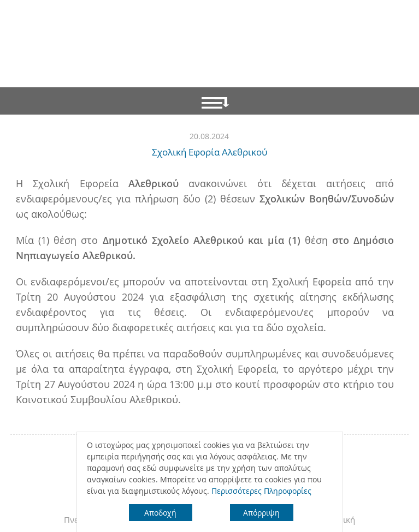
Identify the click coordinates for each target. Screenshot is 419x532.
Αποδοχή (160, 513)
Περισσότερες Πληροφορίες (261, 491)
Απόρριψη (261, 513)
